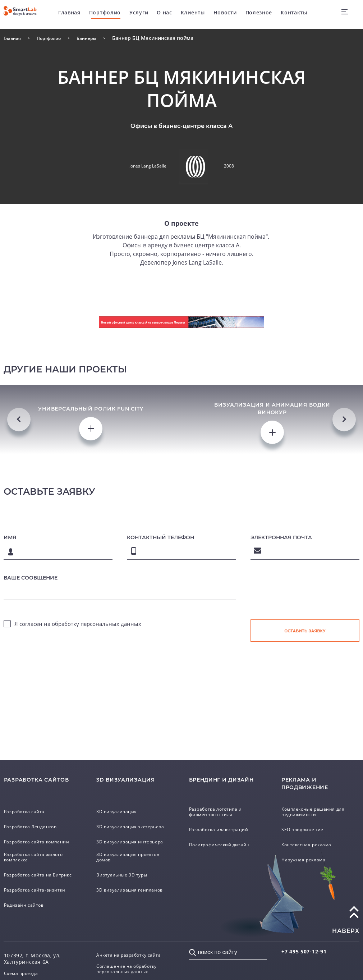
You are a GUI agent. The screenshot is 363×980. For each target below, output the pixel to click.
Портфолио (106, 14)
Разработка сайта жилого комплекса (38, 852)
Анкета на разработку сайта (134, 954)
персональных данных (111, 650)
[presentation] (305, 623)
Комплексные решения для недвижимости (318, 807)
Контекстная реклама (311, 840)
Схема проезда (24, 973)
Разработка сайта (28, 806)
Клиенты (194, 14)
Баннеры (97, 38)
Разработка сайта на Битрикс (32, 871)
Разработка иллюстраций (224, 825)
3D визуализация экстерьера (120, 822)
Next (344, 432)
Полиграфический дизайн (224, 840)
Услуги (140, 14)
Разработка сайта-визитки (40, 889)
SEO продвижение (306, 825)
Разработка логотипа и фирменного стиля (220, 807)
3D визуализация (120, 806)
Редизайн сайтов (27, 904)
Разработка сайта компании (42, 836)
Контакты (295, 14)
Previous (19, 432)
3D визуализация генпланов (135, 889)
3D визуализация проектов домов (133, 856)
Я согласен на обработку (78, 650)
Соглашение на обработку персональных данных (131, 970)
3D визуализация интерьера (135, 840)
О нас (166, 14)
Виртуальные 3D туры (126, 874)
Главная (71, 14)
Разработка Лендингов (35, 821)
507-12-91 (309, 950)
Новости (227, 14)
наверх (346, 930)
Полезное (260, 14)
